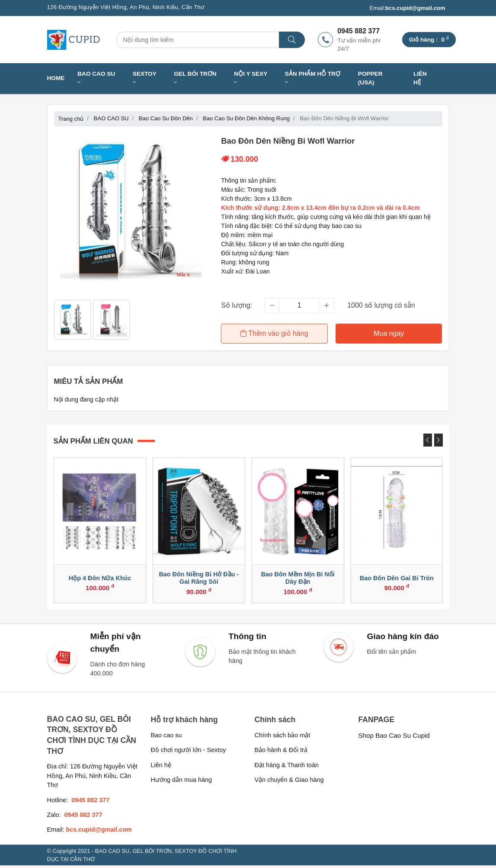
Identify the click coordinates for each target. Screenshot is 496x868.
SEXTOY (145, 78)
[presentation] (428, 439)
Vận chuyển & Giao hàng (289, 782)
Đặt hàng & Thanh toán (287, 768)
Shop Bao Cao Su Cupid (394, 738)
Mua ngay (389, 333)
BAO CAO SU (96, 78)
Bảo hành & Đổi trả (281, 752)
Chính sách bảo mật (283, 738)
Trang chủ (71, 119)
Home (56, 78)
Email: (407, 8)
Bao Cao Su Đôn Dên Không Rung (246, 118)
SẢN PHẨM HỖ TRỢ (313, 78)
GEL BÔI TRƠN (195, 78)
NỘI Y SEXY (251, 78)
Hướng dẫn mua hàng (181, 782)
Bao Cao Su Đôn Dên (166, 118)
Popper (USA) (370, 78)
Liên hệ (420, 78)
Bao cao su (166, 738)
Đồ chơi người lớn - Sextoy (189, 752)
